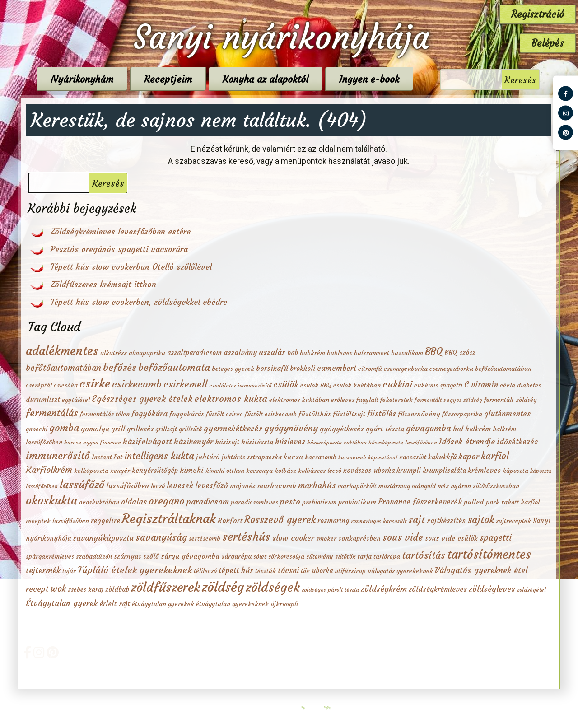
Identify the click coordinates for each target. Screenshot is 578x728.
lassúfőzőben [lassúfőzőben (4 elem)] (128, 485)
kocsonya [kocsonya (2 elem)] (259, 471)
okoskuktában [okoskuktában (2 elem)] (99, 502)
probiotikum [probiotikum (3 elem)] (357, 502)
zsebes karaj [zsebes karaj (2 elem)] (86, 590)
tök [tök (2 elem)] (305, 571)
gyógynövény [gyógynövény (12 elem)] (291, 428)
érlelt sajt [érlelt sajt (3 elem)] (115, 604)
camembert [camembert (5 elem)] (337, 368)
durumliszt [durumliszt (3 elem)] (43, 399)
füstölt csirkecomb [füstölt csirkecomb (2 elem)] (271, 414)
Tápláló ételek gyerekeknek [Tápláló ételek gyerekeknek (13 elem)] (135, 570)
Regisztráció (538, 14)
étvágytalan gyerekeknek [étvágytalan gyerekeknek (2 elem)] (232, 604)
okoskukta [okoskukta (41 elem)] (51, 501)
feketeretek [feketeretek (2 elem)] (396, 400)
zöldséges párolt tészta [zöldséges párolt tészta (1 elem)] (330, 590)
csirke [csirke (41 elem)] (95, 384)
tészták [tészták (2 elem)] (266, 571)
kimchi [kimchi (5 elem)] (192, 470)
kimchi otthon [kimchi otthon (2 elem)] (225, 471)
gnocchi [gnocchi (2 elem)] (37, 429)
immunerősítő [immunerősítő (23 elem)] (58, 456)
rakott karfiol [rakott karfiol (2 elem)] (520, 502)
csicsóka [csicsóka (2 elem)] (66, 385)
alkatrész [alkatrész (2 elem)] (114, 353)
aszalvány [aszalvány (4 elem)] (240, 352)
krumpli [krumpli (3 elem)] (409, 470)
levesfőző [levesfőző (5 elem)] (212, 486)
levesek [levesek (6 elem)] (180, 485)
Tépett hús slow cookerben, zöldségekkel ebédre (139, 302)
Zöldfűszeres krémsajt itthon (103, 284)
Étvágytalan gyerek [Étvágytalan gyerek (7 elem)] (62, 603)
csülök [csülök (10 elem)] (286, 384)
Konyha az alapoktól (278, 79)
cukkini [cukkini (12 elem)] (397, 384)
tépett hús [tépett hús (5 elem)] (236, 571)
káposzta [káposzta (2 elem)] (515, 471)
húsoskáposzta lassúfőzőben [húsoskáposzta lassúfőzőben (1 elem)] (403, 442)
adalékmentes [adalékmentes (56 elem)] (62, 351)
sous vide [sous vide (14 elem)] (403, 537)
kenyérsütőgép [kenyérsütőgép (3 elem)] (155, 470)
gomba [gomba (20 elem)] (64, 428)
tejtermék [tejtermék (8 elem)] (43, 570)
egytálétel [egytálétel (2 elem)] (76, 400)
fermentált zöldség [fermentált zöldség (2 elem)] (510, 400)
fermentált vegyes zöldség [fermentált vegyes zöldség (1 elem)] (448, 400)
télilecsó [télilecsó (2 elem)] (205, 571)
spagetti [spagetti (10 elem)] (496, 537)
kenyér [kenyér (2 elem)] (120, 471)
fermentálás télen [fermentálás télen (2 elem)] (105, 414)
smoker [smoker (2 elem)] (326, 539)
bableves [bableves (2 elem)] (340, 353)
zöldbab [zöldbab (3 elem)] (117, 589)
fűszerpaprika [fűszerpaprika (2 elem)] (462, 414)
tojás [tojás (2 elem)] (69, 571)
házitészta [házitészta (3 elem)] (257, 442)
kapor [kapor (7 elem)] (469, 456)
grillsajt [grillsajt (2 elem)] (166, 429)
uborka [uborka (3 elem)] (322, 571)
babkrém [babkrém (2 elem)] (312, 353)
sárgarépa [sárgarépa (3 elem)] (236, 556)
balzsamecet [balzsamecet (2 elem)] (372, 353)
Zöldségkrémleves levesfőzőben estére (121, 231)
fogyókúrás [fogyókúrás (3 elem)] (187, 414)
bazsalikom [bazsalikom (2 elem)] (407, 353)
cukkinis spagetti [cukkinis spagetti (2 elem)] (438, 385)
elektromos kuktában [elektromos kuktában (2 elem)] (299, 400)
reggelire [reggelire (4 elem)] (105, 520)
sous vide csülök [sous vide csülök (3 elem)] (451, 538)
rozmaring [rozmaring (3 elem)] (333, 520)
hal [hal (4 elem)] (458, 429)
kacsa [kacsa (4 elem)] (293, 457)
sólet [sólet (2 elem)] (260, 557)
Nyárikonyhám (94, 79)
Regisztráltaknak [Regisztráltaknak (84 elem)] (169, 519)
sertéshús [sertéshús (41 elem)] (246, 537)
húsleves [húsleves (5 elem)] (290, 442)
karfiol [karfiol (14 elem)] (495, 456)
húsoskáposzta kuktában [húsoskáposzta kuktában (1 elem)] (337, 442)
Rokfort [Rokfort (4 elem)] (230, 520)
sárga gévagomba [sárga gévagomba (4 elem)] (190, 556)
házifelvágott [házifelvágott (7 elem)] (147, 441)
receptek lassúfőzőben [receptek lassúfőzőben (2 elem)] (57, 521)
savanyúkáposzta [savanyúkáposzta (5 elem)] (103, 538)
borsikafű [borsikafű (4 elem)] (272, 368)
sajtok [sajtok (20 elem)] (481, 519)
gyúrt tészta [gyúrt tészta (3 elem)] (385, 429)
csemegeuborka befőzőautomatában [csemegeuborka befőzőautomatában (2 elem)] (480, 369)
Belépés (548, 43)
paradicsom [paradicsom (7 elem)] (208, 502)
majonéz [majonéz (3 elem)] (243, 486)
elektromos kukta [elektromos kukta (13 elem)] (231, 399)
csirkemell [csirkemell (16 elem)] (185, 384)
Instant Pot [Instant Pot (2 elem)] (107, 457)
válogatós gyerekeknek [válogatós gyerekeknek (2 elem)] (400, 571)
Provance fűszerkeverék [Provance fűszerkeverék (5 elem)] (420, 502)
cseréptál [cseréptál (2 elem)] (39, 385)
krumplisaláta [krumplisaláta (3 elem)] (444, 470)
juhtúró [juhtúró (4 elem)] (208, 457)
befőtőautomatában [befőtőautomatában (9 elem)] (63, 368)
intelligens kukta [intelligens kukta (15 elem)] (159, 456)
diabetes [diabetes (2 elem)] (529, 385)
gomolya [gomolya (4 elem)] (95, 429)
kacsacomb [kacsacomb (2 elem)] (321, 457)
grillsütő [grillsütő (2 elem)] (190, 429)
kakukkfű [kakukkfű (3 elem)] (442, 457)
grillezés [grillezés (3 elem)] (140, 429)
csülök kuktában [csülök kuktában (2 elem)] (357, 385)
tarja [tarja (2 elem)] (365, 557)
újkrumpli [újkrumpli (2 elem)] (284, 604)
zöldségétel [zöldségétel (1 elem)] (531, 590)
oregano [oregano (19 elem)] (167, 501)
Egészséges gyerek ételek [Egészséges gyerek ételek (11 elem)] (142, 399)
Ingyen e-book (381, 79)
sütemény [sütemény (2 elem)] (320, 557)
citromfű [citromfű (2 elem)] (370, 369)
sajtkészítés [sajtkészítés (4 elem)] (446, 520)
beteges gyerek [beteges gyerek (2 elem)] (233, 369)
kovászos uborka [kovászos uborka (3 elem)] (369, 470)
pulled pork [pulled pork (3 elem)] (482, 502)
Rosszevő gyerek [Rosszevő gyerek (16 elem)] (280, 520)
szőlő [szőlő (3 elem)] (151, 556)
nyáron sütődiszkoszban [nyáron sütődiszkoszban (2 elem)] (485, 486)
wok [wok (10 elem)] (58, 588)
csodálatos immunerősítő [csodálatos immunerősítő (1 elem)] (240, 385)
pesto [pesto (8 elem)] (290, 502)
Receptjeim (180, 79)
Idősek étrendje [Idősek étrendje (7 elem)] (467, 441)
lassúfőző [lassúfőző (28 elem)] (82, 484)
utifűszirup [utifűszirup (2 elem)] (350, 571)
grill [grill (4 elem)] (118, 429)
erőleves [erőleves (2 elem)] (343, 400)
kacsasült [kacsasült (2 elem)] (413, 457)
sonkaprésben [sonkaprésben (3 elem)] (359, 538)
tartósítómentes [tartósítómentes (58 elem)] (489, 554)
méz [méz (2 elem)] (443, 486)
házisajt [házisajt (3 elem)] (227, 442)
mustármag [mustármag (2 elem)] (394, 486)
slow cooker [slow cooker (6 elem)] (293, 538)
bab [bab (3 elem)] (293, 352)
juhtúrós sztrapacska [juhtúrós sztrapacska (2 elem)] (252, 457)
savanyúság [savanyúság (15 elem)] (161, 537)
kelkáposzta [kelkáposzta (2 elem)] (91, 471)
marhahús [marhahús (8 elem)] (317, 485)
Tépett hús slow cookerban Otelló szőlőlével (131, 267)
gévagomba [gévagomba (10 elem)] (429, 428)
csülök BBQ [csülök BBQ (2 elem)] (316, 385)
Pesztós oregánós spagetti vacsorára (119, 249)
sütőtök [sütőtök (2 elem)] (345, 557)
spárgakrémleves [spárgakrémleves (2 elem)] (50, 557)
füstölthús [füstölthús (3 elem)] (315, 414)
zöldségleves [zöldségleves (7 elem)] (492, 589)
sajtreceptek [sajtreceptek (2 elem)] (513, 521)
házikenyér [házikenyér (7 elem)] (193, 441)
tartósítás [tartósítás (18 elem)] (424, 555)
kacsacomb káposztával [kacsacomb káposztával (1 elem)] (368, 457)
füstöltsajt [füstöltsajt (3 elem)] (349, 414)
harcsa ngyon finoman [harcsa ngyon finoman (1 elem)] (93, 442)
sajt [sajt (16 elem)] (417, 520)
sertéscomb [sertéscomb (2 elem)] (205, 539)
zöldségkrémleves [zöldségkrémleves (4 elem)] (438, 589)
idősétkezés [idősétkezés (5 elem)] (517, 442)
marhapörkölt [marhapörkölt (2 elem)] (357, 486)
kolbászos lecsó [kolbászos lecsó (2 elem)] (320, 471)
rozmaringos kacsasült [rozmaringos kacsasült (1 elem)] (379, 521)
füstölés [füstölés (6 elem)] (382, 414)
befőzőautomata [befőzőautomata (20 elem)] (174, 367)
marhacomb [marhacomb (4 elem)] (277, 485)
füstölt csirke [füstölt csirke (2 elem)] (224, 414)
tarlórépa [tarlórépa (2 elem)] (387, 557)
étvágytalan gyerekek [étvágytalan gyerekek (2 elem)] (163, 604)
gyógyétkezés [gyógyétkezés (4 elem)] (342, 429)
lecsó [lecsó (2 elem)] (158, 486)
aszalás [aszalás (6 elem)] (272, 352)
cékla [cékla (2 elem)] (508, 385)
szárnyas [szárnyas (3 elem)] (128, 556)
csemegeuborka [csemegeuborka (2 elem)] (406, 369)
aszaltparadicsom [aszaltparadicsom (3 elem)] (194, 352)
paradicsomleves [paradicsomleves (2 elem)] (254, 502)
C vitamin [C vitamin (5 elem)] (481, 385)
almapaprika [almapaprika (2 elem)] (147, 353)
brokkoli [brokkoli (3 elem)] (303, 368)
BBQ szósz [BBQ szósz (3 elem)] (460, 352)
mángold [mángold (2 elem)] (424, 486)
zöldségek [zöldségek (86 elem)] (273, 587)
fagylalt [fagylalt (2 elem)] (367, 400)
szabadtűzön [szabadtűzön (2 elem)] (94, 557)
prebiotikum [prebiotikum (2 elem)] (319, 502)
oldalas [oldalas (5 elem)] (134, 502)
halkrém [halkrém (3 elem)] (478, 429)
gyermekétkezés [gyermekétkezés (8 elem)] (233, 428)
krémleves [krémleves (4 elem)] (484, 470)
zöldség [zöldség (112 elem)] (223, 587)
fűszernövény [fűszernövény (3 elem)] (419, 414)
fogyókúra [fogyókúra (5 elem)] (149, 414)
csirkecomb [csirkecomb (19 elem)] (137, 384)
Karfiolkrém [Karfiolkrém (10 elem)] (49, 470)
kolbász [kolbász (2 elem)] (285, 471)
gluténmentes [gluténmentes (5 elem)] (507, 414)
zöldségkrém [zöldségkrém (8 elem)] (384, 589)
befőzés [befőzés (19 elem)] (120, 367)
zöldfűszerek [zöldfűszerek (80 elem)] (165, 587)
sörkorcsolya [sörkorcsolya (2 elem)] (286, 557)
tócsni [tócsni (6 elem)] (288, 570)
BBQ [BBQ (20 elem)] (434, 351)
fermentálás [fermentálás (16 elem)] (52, 413)
